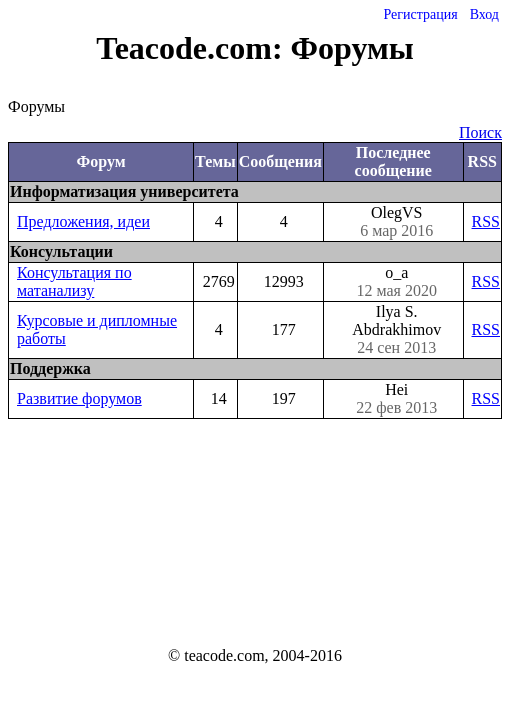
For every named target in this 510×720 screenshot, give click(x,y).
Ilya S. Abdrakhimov (397, 330)
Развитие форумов (79, 398)
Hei (397, 399)
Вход (484, 14)
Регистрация (420, 14)
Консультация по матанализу (74, 281)
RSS (486, 221)
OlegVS (397, 222)
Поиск (480, 132)
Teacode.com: (193, 48)
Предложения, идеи (83, 221)
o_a (397, 282)
